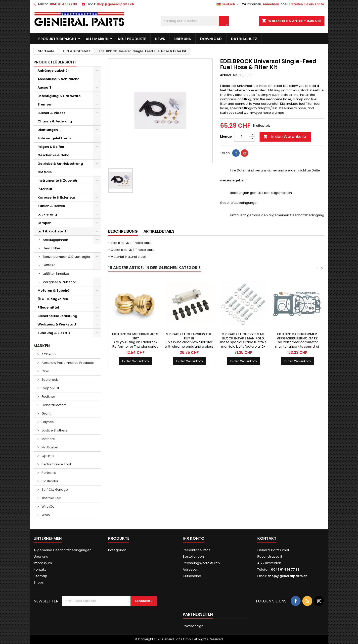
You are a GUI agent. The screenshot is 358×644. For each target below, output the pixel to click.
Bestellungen (193, 557)
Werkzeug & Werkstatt (57, 324)
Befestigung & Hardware (59, 96)
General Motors (54, 405)
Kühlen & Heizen (51, 206)
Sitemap (40, 576)
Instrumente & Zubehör (58, 181)
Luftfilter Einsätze (56, 274)
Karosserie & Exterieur (56, 197)
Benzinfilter (52, 248)
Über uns (183, 39)
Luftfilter (49, 265)
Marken (42, 346)
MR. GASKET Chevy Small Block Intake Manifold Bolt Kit (243, 338)
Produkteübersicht (57, 39)
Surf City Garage (54, 490)
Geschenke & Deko (53, 155)
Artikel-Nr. (229, 75)
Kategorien (117, 550)
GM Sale (45, 172)
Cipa (45, 371)
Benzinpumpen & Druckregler (67, 257)
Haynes (47, 422)
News (160, 39)
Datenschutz (244, 39)
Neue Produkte (132, 39)
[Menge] (242, 137)
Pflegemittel (48, 307)
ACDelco (48, 354)
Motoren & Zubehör (54, 291)
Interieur (45, 189)
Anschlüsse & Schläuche (58, 79)
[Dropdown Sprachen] (228, 4)
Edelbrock (49, 380)
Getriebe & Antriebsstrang (60, 164)
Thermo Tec (51, 498)
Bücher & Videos (51, 113)
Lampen (45, 223)
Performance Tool (56, 464)
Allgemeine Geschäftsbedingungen (63, 550)
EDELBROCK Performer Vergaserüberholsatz (297, 336)
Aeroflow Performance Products (67, 363)
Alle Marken (97, 39)
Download (211, 39)
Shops (39, 582)
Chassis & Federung (55, 121)
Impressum (43, 563)
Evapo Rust (50, 388)
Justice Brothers (54, 430)
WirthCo (48, 507)
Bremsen (45, 104)
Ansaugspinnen (55, 240)
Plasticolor (50, 481)
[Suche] (195, 21)
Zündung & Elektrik (54, 333)
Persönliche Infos (197, 550)
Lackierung (47, 214)
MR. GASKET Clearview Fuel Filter (189, 336)
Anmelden (271, 4)
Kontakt (40, 569)
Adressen (191, 569)
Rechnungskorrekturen (201, 563)
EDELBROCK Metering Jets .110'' (135, 336)
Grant (46, 413)
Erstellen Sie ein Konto (306, 4)
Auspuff (44, 87)
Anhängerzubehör (53, 71)
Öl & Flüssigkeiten (53, 299)
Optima (47, 456)
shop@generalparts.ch (115, 4)
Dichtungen (48, 130)
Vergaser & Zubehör (59, 282)
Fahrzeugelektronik (54, 138)
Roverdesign (193, 626)
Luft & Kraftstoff (52, 231)
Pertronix (48, 473)
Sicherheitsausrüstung (57, 316)
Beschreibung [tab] (123, 231)
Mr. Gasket (50, 447)
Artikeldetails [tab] (159, 231)
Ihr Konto (194, 538)
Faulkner (48, 397)
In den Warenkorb (285, 136)
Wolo (45, 515)
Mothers (48, 439)
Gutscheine (192, 576)
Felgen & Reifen (51, 147)
